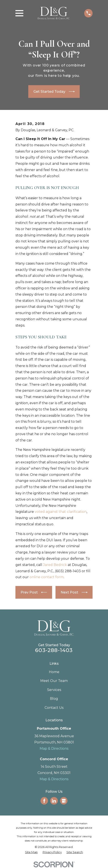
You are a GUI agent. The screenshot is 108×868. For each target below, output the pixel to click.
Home (54, 672)
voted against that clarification (61, 512)
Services (54, 690)
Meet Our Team (54, 681)
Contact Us (54, 708)
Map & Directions (54, 749)
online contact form (47, 577)
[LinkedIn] (54, 801)
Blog (54, 699)
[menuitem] (31, 852)
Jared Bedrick (55, 565)
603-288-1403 (54, 650)
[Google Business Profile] (64, 801)
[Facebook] (44, 801)
